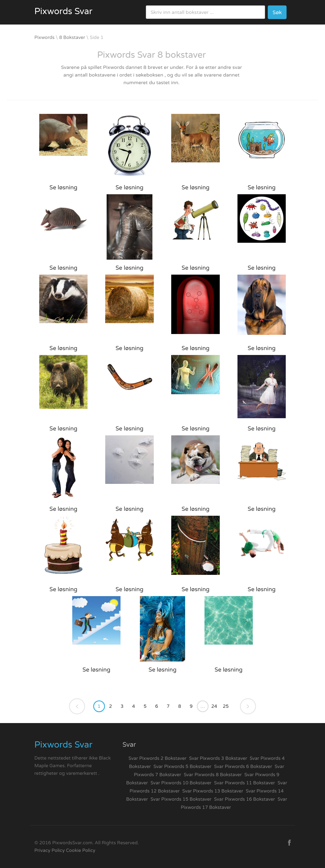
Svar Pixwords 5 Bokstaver (183, 767)
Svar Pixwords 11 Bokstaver (245, 783)
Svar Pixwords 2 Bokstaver (157, 758)
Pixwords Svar (63, 11)
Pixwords (44, 37)
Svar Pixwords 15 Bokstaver (181, 799)
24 (214, 706)
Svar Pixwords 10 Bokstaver (181, 783)
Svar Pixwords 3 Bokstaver (218, 758)
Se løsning (63, 188)
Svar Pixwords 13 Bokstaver (213, 791)
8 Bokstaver (72, 37)
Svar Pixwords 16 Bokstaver (245, 799)
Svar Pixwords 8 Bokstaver (213, 775)
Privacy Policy (49, 850)
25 (226, 706)
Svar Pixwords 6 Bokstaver (243, 767)
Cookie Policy (81, 850)
